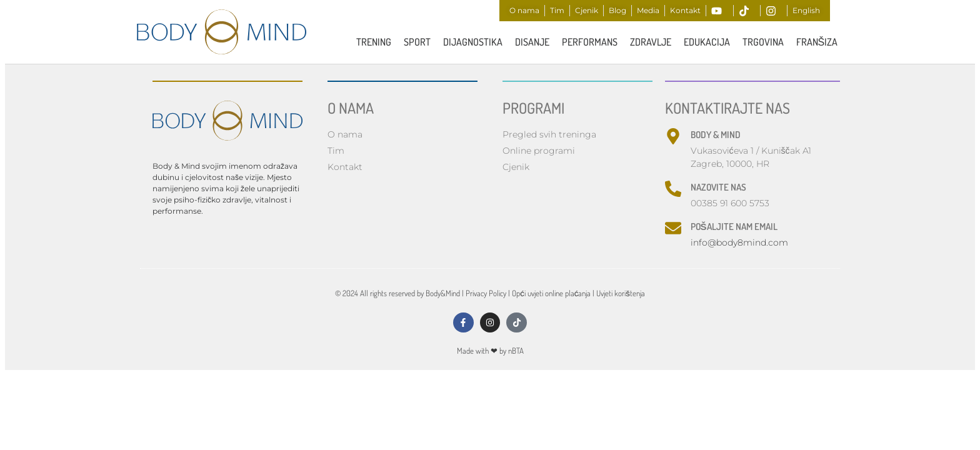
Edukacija (707, 42)
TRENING (374, 42)
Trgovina (763, 42)
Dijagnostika (473, 42)
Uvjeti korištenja (621, 294)
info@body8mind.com (739, 244)
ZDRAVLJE (651, 42)
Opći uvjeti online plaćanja (551, 294)
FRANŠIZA (817, 42)
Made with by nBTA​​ (490, 356)
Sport (417, 42)
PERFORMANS (590, 42)
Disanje (532, 42)
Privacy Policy (486, 294)
